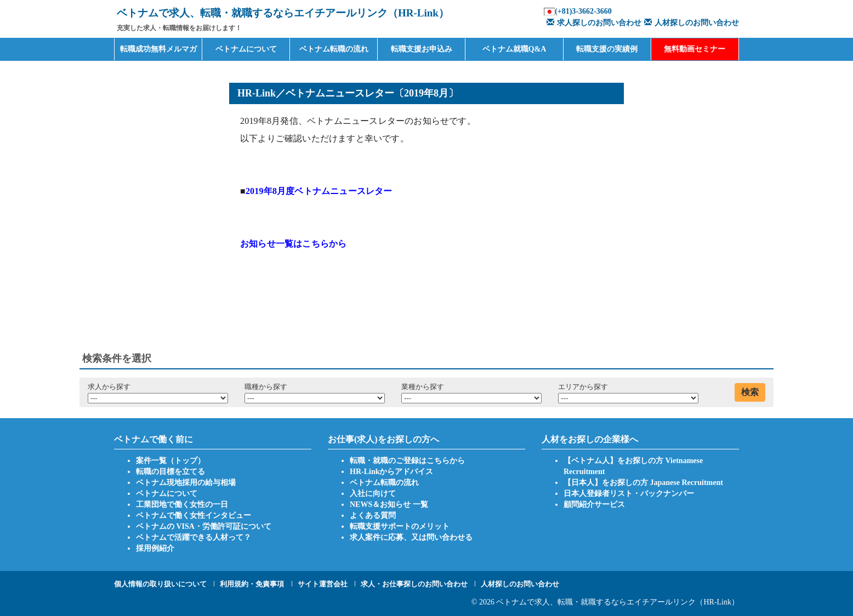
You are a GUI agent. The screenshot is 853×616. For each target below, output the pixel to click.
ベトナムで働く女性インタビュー (194, 515)
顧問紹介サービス (594, 504)
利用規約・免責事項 (252, 584)
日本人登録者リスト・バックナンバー (629, 494)
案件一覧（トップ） (170, 461)
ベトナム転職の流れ (334, 49)
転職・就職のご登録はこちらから (407, 461)
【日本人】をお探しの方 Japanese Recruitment (643, 483)
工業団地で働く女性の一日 (182, 504)
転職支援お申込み (422, 49)
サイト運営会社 (323, 584)
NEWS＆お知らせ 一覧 (389, 504)
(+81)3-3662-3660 (583, 11)
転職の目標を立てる (170, 472)
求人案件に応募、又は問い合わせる (411, 537)
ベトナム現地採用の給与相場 (186, 483)
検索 (750, 392)
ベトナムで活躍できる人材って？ (194, 537)
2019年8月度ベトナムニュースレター (319, 191)
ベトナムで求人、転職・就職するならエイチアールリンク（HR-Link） (618, 602)
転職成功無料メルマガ (158, 49)
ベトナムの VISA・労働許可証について (204, 526)
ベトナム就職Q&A (514, 49)
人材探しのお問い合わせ (690, 23)
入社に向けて (373, 494)
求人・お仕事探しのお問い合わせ (414, 584)
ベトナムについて (246, 49)
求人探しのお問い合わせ (593, 23)
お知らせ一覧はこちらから (293, 244)
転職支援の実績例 (607, 49)
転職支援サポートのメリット (400, 526)
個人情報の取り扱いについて (160, 584)
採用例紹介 (155, 548)
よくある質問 (373, 515)
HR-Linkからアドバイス (391, 472)
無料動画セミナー (695, 49)
